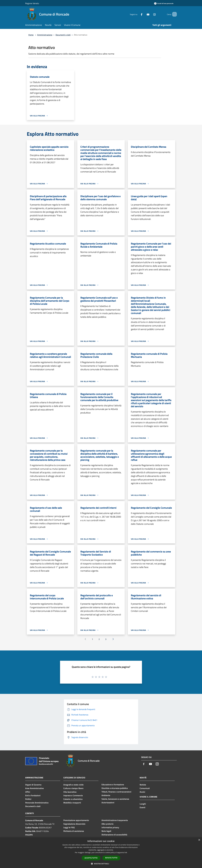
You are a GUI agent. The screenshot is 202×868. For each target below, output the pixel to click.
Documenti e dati (63, 35)
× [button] (199, 840)
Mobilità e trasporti (72, 803)
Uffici (28, 792)
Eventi (142, 807)
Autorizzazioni (108, 803)
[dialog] (101, 853)
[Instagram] (151, 14)
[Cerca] (174, 14)
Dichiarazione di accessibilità (114, 835)
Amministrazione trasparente (115, 820)
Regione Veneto (32, 3)
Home (31, 35)
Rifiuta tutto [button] (111, 858)
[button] (101, 864)
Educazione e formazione (113, 785)
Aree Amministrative (34, 788)
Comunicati (145, 788)
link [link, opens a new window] (126, 853)
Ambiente (106, 795)
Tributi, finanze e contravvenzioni (116, 792)
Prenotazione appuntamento (76, 820)
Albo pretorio (108, 824)
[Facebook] (138, 14)
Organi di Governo (33, 785)
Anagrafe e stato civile (73, 785)
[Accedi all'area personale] (164, 3)
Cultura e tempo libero (73, 788)
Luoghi (143, 804)
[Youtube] (144, 14)
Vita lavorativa (70, 792)
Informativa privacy (110, 827)
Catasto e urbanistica (73, 799)
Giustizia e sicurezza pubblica (115, 788)
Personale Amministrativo (37, 803)
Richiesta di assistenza (74, 831)
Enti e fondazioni (33, 795)
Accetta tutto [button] (91, 858)
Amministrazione (45, 35)
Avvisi (142, 792)
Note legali (106, 831)
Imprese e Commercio (73, 795)
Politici (28, 799)
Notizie (143, 785)
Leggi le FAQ (69, 827)
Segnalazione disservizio (74, 824)
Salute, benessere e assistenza (115, 799)
